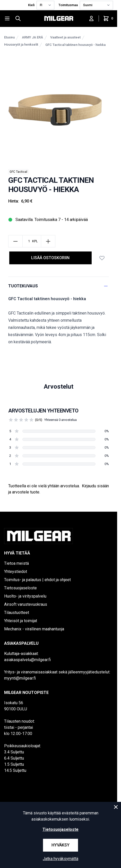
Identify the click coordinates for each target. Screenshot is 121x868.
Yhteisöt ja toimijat (21, 621)
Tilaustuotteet (17, 613)
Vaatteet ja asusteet (65, 37)
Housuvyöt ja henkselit (21, 44)
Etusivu (9, 37)
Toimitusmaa (68, 5)
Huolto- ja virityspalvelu (25, 596)
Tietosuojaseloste (20, 588)
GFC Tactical (18, 172)
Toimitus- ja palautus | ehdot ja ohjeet (37, 580)
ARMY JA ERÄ (32, 37)
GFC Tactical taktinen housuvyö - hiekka (75, 45)
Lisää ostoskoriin (50, 258)
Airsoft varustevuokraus (26, 604)
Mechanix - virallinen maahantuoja (34, 629)
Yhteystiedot (16, 572)
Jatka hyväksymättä (60, 859)
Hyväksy (60, 845)
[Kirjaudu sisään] (91, 18)
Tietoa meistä (16, 563)
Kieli (31, 5)
